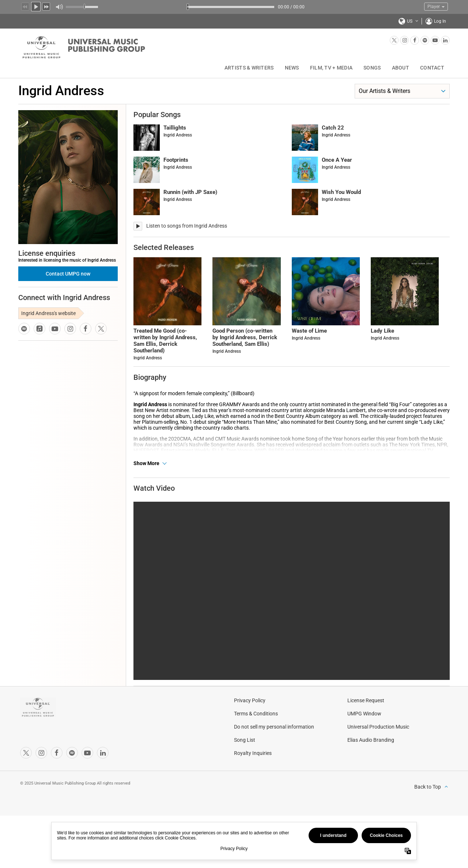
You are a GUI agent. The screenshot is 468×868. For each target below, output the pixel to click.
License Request (366, 721)
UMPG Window (364, 734)
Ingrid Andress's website (48, 313)
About (401, 68)
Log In (440, 21)
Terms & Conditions (256, 734)
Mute (59, 7)
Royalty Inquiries (253, 774)
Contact (432, 68)
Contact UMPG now (68, 274)
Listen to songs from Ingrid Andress (187, 226)
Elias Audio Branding (371, 761)
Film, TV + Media (331, 68)
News (292, 68)
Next (46, 6)
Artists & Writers (249, 68)
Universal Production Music (378, 748)
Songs (372, 68)
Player (436, 7)
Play (36, 6)
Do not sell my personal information (274, 748)
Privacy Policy (250, 721)
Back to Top (428, 808)
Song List (245, 761)
